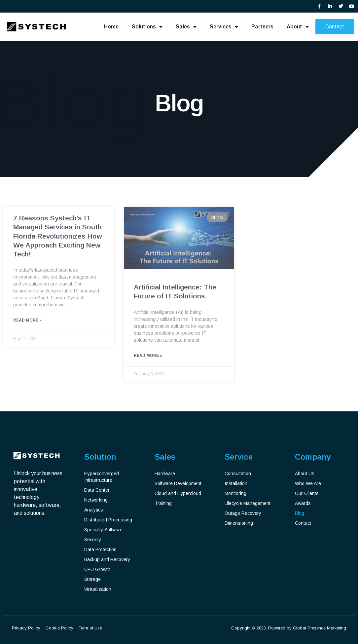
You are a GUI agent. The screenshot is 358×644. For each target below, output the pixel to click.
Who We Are (308, 483)
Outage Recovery (243, 513)
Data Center (97, 490)
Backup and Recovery (107, 559)
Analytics (94, 510)
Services (224, 27)
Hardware (165, 474)
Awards (303, 503)
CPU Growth (97, 569)
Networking (96, 500)
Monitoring (235, 493)
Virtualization (98, 589)
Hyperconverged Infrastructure (102, 477)
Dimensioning (239, 523)
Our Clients (307, 493)
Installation (236, 483)
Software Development (178, 483)
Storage (92, 579)
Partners (262, 27)
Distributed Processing (108, 520)
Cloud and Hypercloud (178, 493)
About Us (305, 474)
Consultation (238, 474)
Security (93, 540)
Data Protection (100, 549)
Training (163, 503)
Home (111, 27)
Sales (186, 27)
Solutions (147, 27)
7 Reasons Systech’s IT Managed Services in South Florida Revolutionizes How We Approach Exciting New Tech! (58, 236)
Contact (303, 523)
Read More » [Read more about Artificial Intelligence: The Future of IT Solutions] (148, 356)
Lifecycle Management (248, 503)
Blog (300, 513)
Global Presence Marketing (320, 628)
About (298, 27)
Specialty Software (103, 530)
